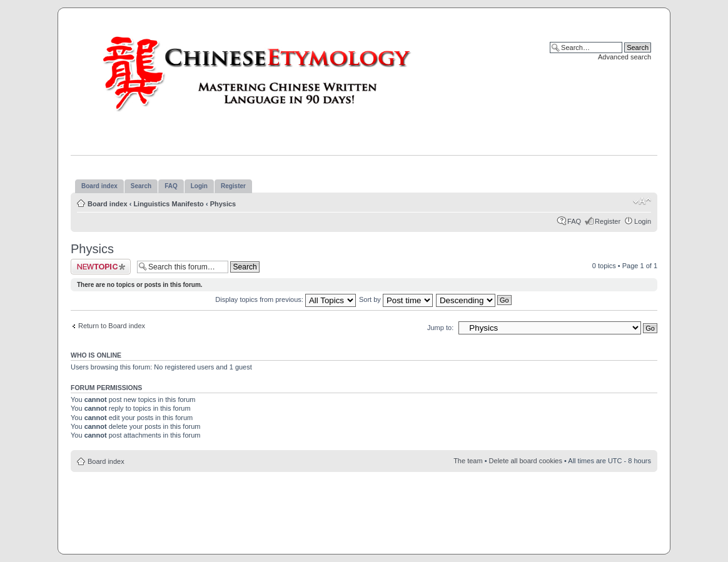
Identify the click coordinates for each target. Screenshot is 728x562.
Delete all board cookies (526, 461)
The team (468, 461)
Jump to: (440, 328)
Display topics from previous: (286, 299)
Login (643, 221)
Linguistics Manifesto (168, 204)
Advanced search (624, 57)
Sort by (396, 299)
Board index (108, 204)
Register (608, 221)
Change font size (642, 201)
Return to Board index (112, 326)
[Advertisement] (364, 509)
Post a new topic (101, 267)
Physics (223, 204)
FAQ (574, 221)
